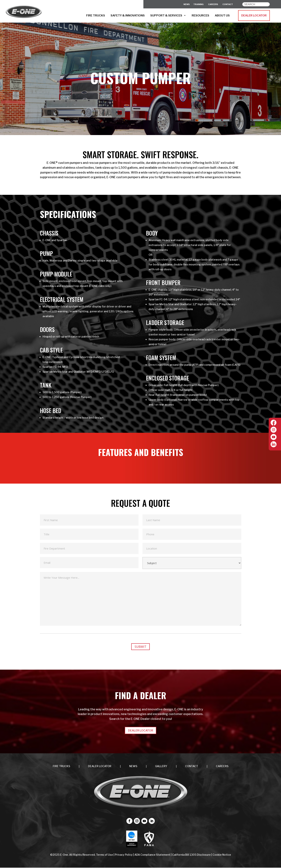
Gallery (161, 766)
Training (198, 4)
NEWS (133, 766)
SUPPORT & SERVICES (168, 16)
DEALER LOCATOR (254, 15)
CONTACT (228, 4)
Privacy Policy (124, 855)
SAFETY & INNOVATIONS (128, 15)
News (187, 4)
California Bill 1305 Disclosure (191, 855)
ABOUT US (222, 15)
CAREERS (213, 4)
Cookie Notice (222, 855)
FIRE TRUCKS (96, 15)
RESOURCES (200, 15)
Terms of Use (105, 855)
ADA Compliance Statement (152, 855)
